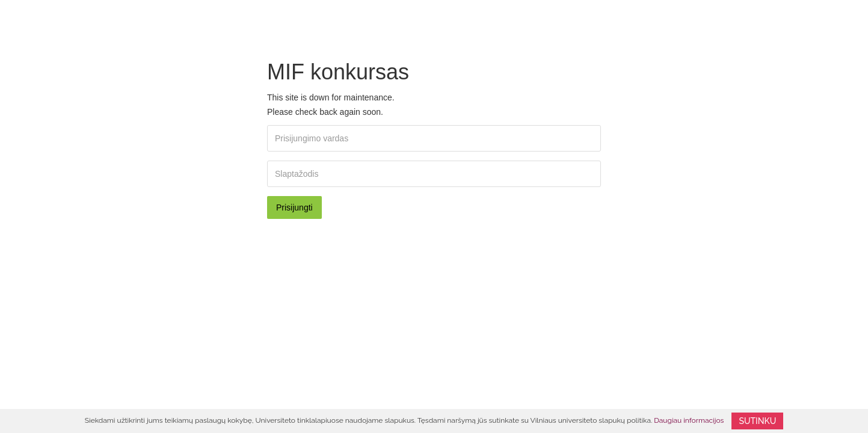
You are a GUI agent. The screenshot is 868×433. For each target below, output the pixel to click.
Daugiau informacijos (689, 420)
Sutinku (757, 421)
